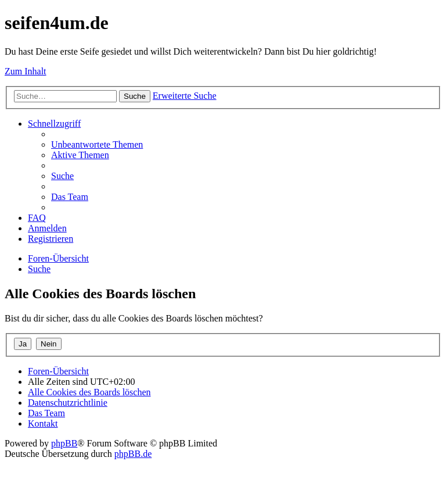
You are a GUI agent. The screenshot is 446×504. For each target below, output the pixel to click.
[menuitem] (97, 144)
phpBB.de (133, 454)
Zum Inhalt (26, 71)
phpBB (64, 443)
